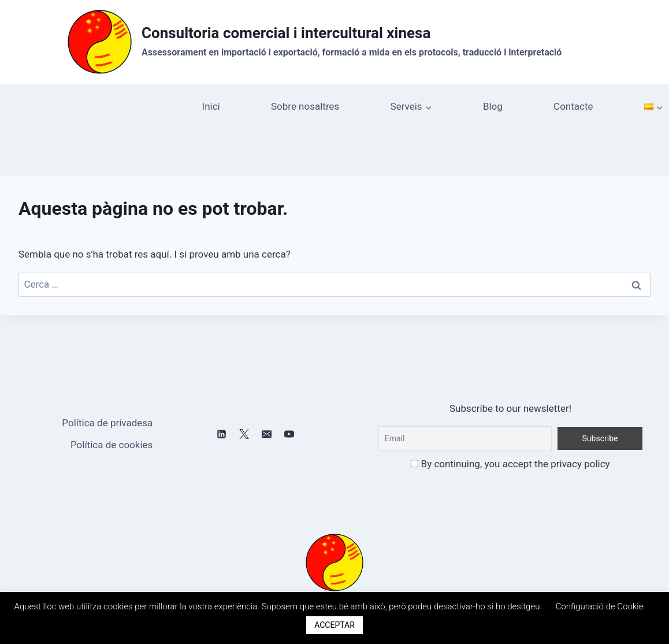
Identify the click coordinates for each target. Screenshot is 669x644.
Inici (211, 106)
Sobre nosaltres (305, 106)
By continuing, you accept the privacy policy (510, 464)
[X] (244, 434)
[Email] (266, 434)
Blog (493, 106)
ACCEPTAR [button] (335, 625)
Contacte (573, 106)
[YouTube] (289, 434)
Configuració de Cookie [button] (600, 606)
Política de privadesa (107, 423)
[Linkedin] (221, 434)
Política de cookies (112, 445)
